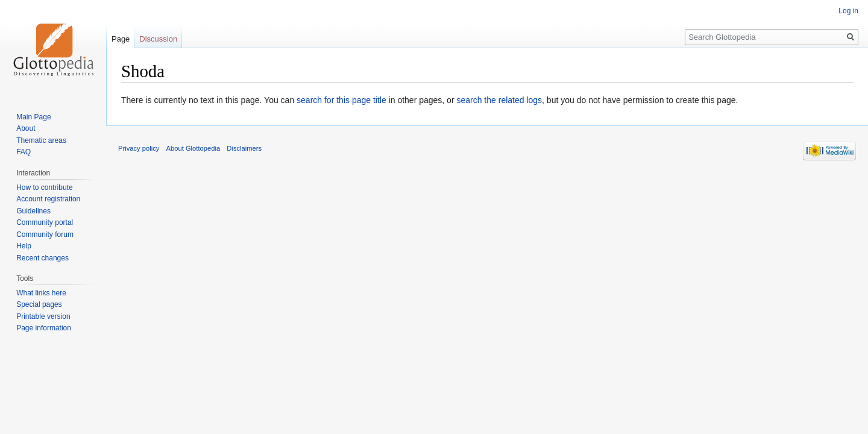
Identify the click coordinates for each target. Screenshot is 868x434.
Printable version (43, 316)
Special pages (39, 304)
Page (121, 39)
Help (24, 246)
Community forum (45, 234)
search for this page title (341, 100)
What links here (41, 293)
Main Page (33, 117)
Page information (44, 328)
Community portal (45, 222)
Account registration (48, 199)
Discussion (158, 39)
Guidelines (33, 211)
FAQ (24, 152)
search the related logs (499, 100)
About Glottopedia (193, 148)
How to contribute (44, 187)
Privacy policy (139, 148)
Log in (848, 11)
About (26, 128)
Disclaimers (244, 148)
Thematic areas (41, 140)
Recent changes (42, 258)
